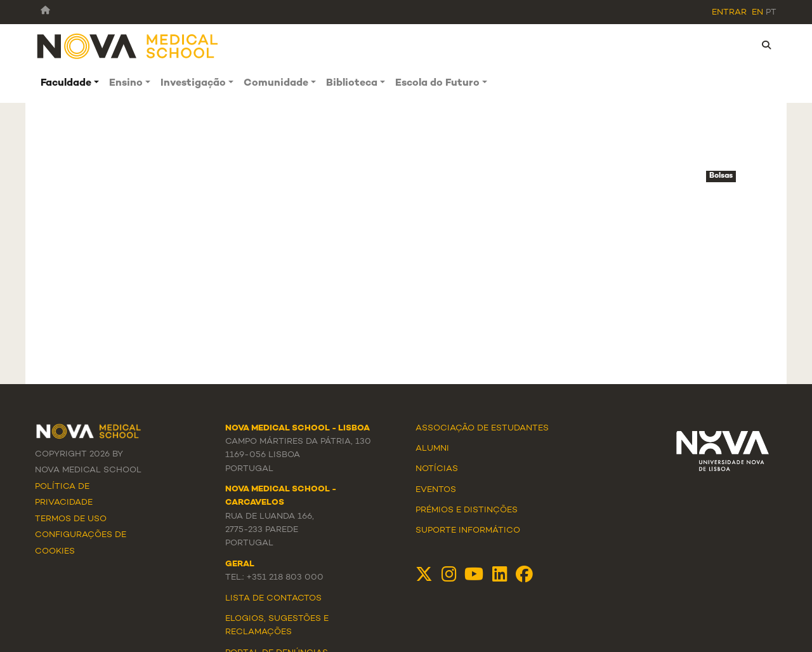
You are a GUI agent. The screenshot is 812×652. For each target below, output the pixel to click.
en (757, 13)
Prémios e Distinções (467, 510)
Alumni (432, 449)
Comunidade (276, 83)
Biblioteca (352, 83)
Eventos (436, 490)
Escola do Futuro (437, 83)
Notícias (437, 469)
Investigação (193, 83)
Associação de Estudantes (482, 429)
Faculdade (66, 83)
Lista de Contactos (273, 599)
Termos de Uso (71, 519)
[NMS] (128, 45)
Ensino (126, 83)
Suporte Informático (468, 531)
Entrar (729, 13)
